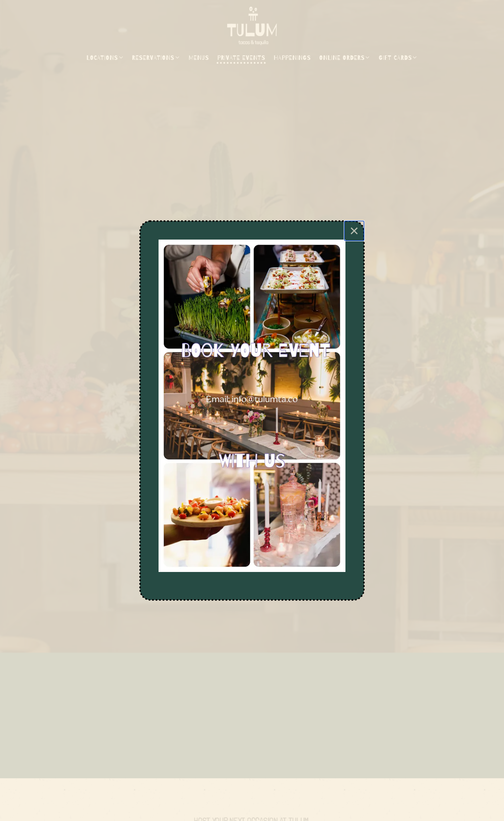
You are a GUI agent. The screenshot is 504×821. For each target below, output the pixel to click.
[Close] (354, 231)
